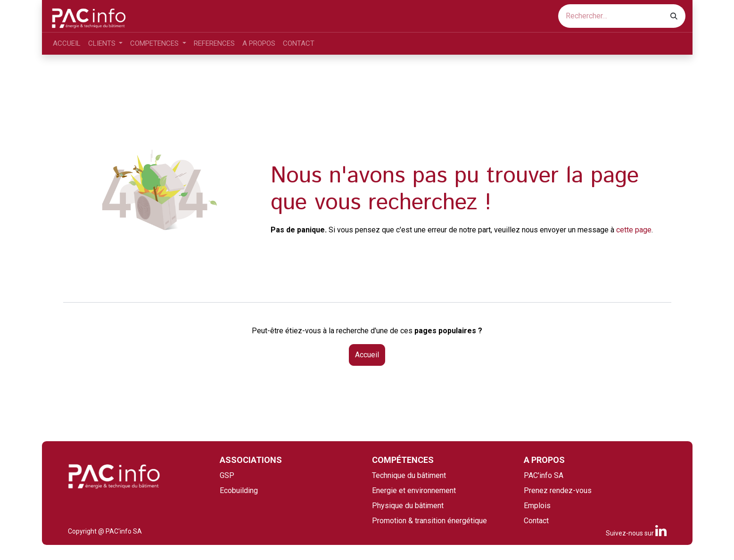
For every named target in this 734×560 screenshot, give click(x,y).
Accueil (367, 355)
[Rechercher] (674, 16)
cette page (634, 230)
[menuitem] (67, 44)
